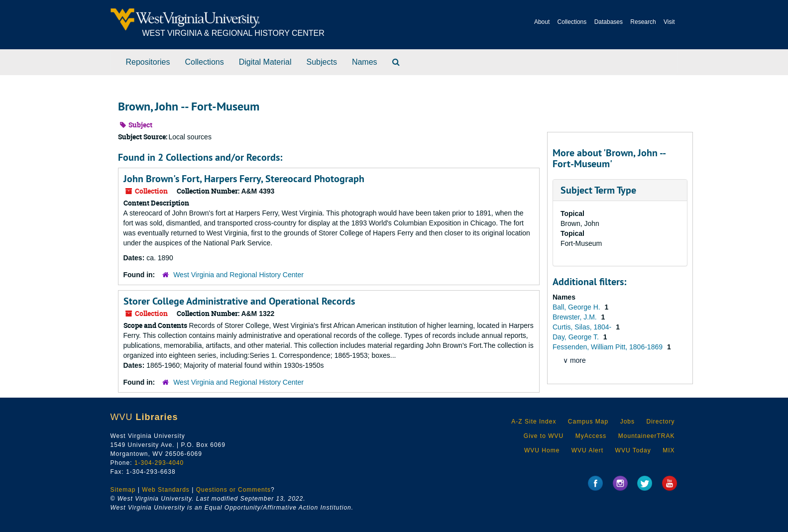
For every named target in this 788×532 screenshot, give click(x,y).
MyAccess (591, 436)
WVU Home (542, 450)
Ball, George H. (577, 307)
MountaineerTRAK (647, 436)
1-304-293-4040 (159, 463)
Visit (669, 22)
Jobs (627, 422)
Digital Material (265, 62)
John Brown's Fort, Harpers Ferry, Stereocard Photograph (244, 179)
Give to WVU (544, 436)
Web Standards (166, 490)
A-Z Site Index (534, 422)
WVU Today (633, 450)
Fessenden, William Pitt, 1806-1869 (609, 347)
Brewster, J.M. (576, 317)
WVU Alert (587, 450)
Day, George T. (577, 337)
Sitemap (123, 490)
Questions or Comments (233, 490)
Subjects (322, 62)
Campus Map (588, 422)
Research (643, 22)
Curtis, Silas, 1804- (583, 327)
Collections (572, 22)
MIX (669, 450)
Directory (660, 422)
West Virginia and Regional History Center (238, 275)
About (542, 22)
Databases (609, 22)
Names (365, 62)
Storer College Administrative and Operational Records (239, 301)
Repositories (148, 62)
